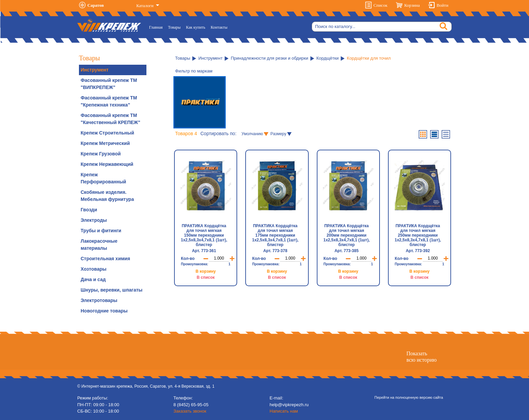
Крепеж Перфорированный (103, 178)
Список (380, 5)
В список (206, 277)
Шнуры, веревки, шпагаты (112, 290)
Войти (442, 5)
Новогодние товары (104, 311)
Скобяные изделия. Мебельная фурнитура (107, 196)
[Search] (382, 27)
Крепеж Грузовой (101, 154)
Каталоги (145, 6)
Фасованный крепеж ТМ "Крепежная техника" (109, 101)
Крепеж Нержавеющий (107, 164)
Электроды (94, 220)
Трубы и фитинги (101, 231)
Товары (174, 27)
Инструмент (95, 70)
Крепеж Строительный (107, 133)
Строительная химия (105, 259)
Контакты (219, 27)
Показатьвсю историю (422, 357)
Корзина (412, 5)
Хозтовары (93, 269)
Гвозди (89, 210)
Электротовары (99, 300)
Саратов (96, 5)
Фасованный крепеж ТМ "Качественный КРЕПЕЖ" (110, 119)
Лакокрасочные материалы (99, 245)
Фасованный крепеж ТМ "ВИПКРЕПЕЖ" (109, 84)
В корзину (206, 271)
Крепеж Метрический (105, 143)
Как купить (196, 27)
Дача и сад (93, 279)
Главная (157, 27)
